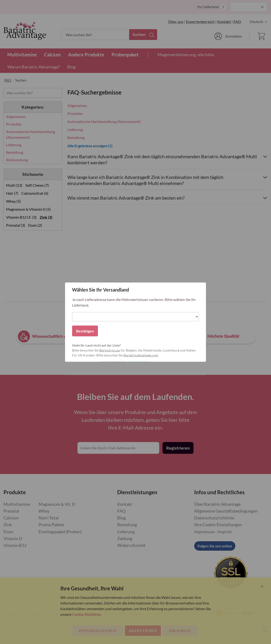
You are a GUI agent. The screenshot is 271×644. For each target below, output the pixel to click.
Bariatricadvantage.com (141, 355)
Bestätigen (85, 331)
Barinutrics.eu (110, 350)
